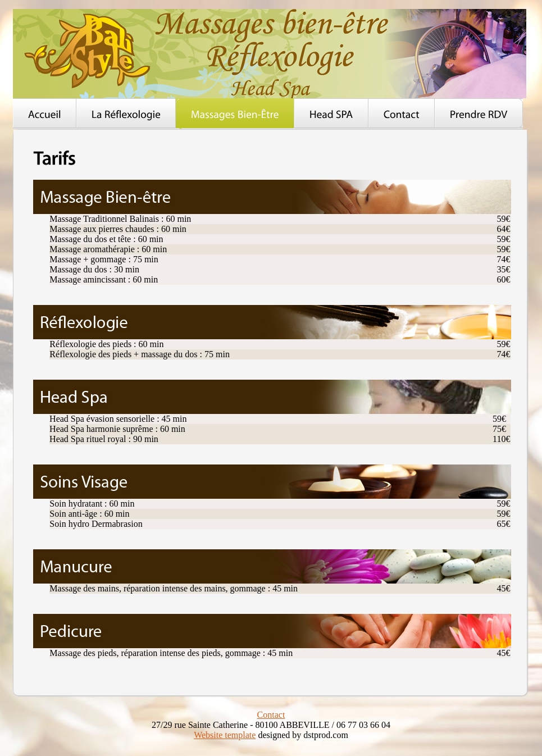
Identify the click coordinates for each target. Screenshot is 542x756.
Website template (225, 735)
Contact (271, 715)
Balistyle (270, 54)
